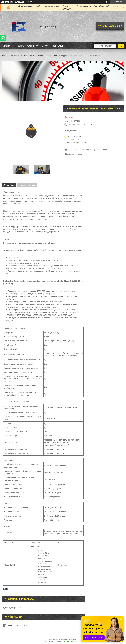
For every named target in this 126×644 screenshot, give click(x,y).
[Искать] (121, 46)
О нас (45, 46)
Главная (7, 46)
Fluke (56, 56)
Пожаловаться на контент (72, 642)
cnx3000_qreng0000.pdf (18, 626)
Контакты (58, 46)
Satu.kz (74, 639)
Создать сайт (19, 2)
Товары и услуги (25, 46)
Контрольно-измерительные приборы (37, 56)
